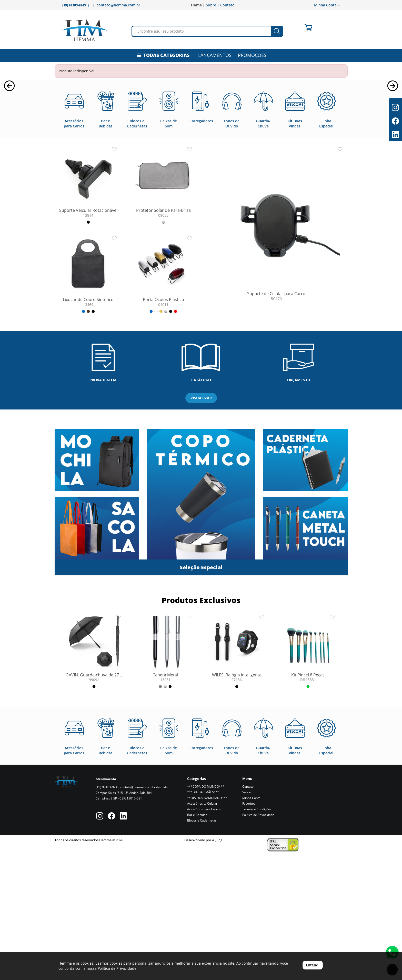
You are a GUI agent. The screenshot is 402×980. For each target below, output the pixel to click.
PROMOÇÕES (252, 55)
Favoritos (249, 929)
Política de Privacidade (258, 940)
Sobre (247, 918)
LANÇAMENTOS (215, 55)
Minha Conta (327, 5)
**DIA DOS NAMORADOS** (207, 923)
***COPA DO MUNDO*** (206, 912)
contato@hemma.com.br (118, 5)
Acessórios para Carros (204, 934)
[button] (9, 143)
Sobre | (213, 5)
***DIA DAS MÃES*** (203, 918)
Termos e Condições (257, 934)
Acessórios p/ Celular (202, 929)
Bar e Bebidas (197, 940)
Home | (198, 5)
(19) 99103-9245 (107, 912)
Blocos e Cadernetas (202, 946)
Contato (227, 5)
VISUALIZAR (201, 523)
